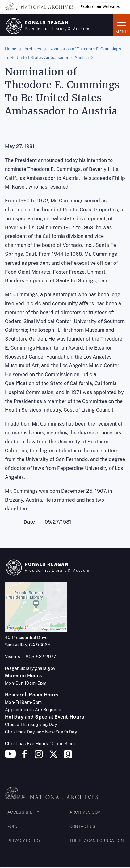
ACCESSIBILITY (23, 812)
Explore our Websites (100, 6)
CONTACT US (83, 826)
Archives (33, 49)
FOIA (12, 826)
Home (10, 49)
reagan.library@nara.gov (30, 668)
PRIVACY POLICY (24, 841)
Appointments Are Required (33, 710)
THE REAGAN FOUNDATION (97, 841)
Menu (122, 24)
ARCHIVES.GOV (85, 812)
